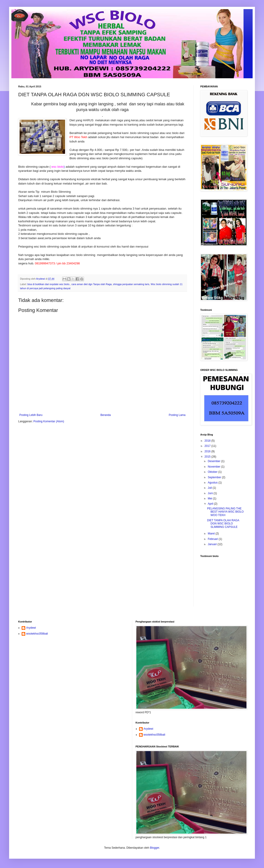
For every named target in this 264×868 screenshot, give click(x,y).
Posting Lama (177, 415)
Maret (212, 534)
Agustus (213, 483)
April (211, 504)
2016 (208, 451)
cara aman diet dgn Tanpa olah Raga (92, 284)
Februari (213, 539)
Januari (213, 544)
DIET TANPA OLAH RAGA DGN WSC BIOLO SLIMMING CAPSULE (223, 524)
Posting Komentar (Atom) (49, 421)
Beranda (105, 415)
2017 (208, 446)
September (215, 477)
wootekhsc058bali (37, 634)
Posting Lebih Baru (31, 415)
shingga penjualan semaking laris (131, 284)
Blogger (155, 848)
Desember (214, 461)
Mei (210, 499)
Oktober (213, 472)
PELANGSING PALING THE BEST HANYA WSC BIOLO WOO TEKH (225, 512)
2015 (208, 457)
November (214, 467)
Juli (210, 488)
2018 (208, 441)
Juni (211, 493)
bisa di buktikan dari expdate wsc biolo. (49, 284)
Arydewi (31, 628)
